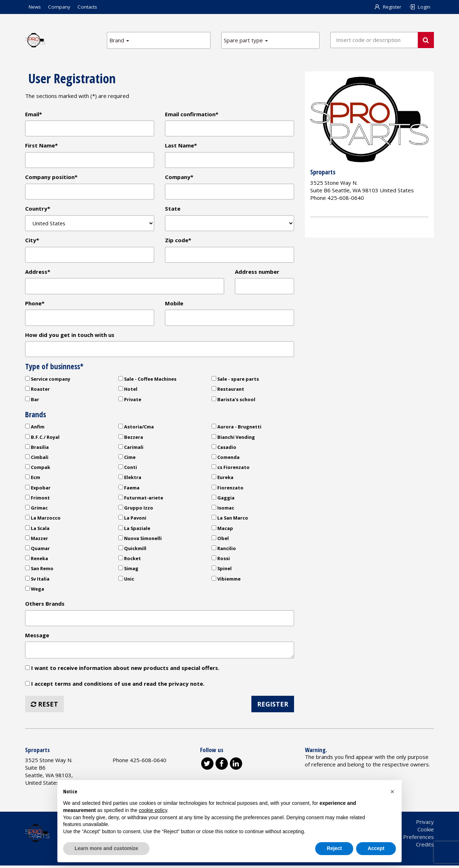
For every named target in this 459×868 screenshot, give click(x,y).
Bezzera (131, 439)
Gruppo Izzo (136, 510)
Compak (38, 469)
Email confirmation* (192, 114)
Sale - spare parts (235, 381)
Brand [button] (119, 40)
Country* (38, 209)
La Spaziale (134, 530)
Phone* (35, 305)
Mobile (174, 305)
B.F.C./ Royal (42, 439)
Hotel (128, 391)
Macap (222, 530)
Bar (32, 401)
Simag (128, 571)
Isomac (223, 510)
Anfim (35, 428)
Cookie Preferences (410, 839)
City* (32, 241)
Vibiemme (226, 581)
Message (37, 637)
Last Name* (181, 146)
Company (59, 7)
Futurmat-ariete (141, 499)
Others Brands (45, 605)
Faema (129, 489)
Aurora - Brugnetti (236, 428)
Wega (35, 591)
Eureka (223, 479)
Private (130, 401)
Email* (34, 114)
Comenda (226, 459)
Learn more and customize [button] (106, 848)
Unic (126, 581)
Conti (128, 469)
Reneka (37, 560)
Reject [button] (334, 848)
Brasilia (37, 449)
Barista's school (233, 401)
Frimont (37, 499)
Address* (38, 273)
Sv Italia (37, 581)
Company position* (51, 178)
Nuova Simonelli (140, 540)
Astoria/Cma (136, 428)
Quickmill (132, 550)
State (173, 209)
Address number (257, 273)
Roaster (37, 391)
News (35, 7)
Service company (48, 381)
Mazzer (37, 540)
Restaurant (228, 391)
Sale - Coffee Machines (147, 381)
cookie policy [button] (153, 810)
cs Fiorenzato (231, 469)
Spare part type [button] (246, 40)
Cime (127, 459)
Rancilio (224, 550)
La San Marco (230, 520)
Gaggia (223, 499)
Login (419, 7)
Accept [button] (376, 848)
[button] (392, 792)
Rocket (130, 560)
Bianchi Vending (233, 439)
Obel (220, 540)
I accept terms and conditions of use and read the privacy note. (118, 686)
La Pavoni (132, 520)
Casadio (224, 449)
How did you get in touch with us (70, 336)
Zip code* (178, 241)
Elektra (130, 479)
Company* (179, 178)
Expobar (38, 489)
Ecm (33, 479)
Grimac (36, 510)
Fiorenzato (228, 489)
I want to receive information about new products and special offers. (122, 670)
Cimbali (37, 459)
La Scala (37, 530)
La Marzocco (43, 520)
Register (388, 7)
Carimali (131, 449)
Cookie (426, 832)
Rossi (221, 560)
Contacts (87, 7)
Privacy (425, 824)
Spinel (222, 571)
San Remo (39, 571)
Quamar (37, 550)
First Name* (41, 146)
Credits (425, 847)
